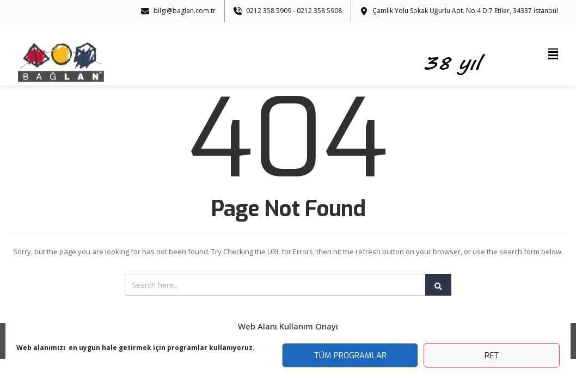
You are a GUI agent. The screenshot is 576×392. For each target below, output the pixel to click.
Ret (492, 356)
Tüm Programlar (350, 356)
